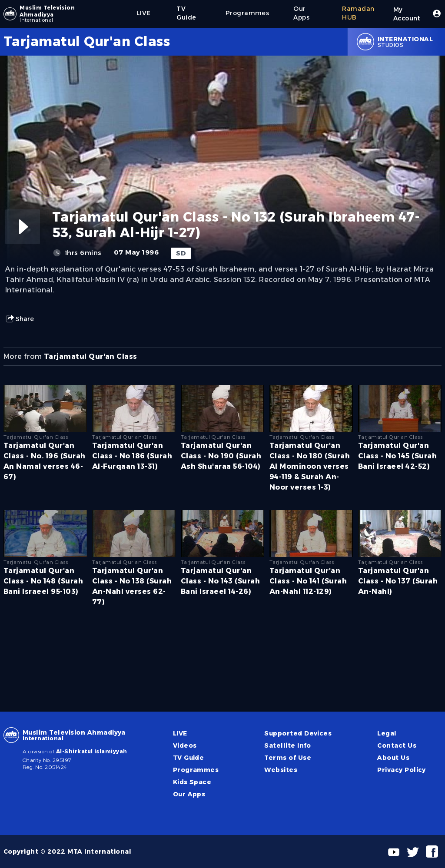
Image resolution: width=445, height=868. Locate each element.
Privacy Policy (402, 770)
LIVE (180, 733)
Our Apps (189, 794)
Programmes (196, 770)
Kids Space (192, 782)
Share (20, 319)
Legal (387, 733)
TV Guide (189, 758)
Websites (281, 770)
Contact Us (397, 745)
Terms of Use (288, 758)
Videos (185, 745)
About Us (393, 758)
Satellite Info (288, 745)
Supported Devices (298, 733)
